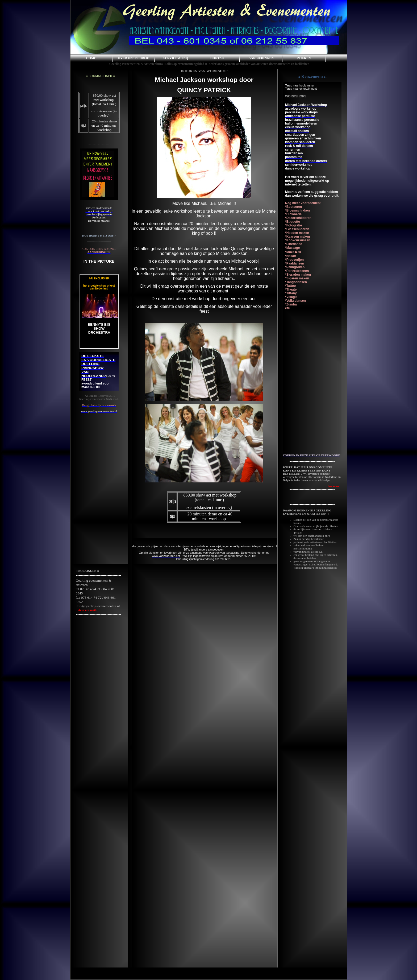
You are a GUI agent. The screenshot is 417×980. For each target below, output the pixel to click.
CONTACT (218, 58)
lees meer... (335, 486)
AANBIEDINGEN (261, 58)
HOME (91, 58)
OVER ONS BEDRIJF (133, 58)
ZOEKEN (304, 58)
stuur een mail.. (87, 610)
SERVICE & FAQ (176, 58)
